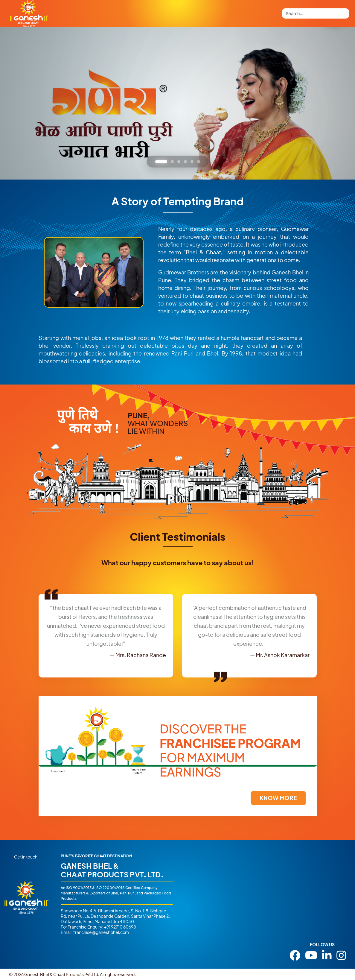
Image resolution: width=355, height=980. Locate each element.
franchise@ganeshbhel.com (101, 932)
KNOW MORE (278, 798)
